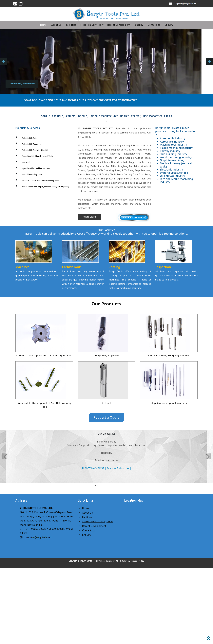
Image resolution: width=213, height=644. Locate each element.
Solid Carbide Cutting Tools (98, 521)
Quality (139, 25)
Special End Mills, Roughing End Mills (169, 355)
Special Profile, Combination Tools (36, 168)
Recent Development (119, 25)
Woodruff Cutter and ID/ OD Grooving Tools (40, 181)
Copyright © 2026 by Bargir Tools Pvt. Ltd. (87, 561)
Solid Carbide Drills (30, 138)
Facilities (71, 25)
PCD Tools (26, 162)
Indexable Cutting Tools (32, 174)
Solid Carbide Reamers (31, 144)
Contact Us (154, 25)
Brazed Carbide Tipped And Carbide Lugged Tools (44, 355)
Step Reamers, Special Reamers (169, 403)
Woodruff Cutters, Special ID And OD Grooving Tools (44, 405)
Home (43, 25)
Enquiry (169, 25)
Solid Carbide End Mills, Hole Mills (36, 150)
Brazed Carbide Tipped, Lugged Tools (37, 156)
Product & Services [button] (91, 25)
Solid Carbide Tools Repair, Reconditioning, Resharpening (46, 187)
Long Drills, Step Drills (107, 355)
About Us (56, 25)
